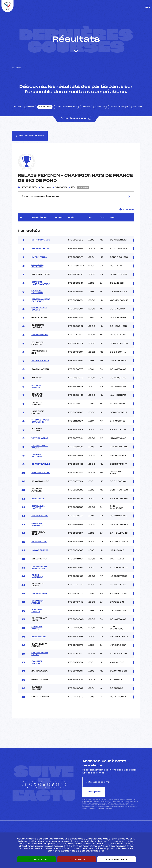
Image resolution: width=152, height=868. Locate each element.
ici (112, 801)
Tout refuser (77, 859)
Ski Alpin (19, 109)
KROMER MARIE (40, 363)
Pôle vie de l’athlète (113, 830)
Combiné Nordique (121, 109)
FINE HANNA (39, 639)
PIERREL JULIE (40, 251)
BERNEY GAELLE (41, 467)
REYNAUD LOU (39, 544)
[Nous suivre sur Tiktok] (57, 782)
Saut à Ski (102, 109)
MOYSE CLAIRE (40, 553)
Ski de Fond (47, 109)
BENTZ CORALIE (41, 242)
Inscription (130, 784)
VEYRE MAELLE (40, 441)
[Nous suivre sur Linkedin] (71, 782)
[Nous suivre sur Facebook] (17, 782)
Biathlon (32, 109)
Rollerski (88, 109)
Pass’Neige (68, 830)
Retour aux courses (30, 138)
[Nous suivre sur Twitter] (30, 782)
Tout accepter (37, 859)
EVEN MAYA (38, 501)
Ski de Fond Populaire (68, 109)
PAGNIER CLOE (40, 337)
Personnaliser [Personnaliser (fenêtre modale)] (117, 859)
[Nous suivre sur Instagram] (44, 782)
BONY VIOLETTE (41, 475)
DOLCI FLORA (39, 596)
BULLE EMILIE (40, 518)
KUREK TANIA (39, 260)
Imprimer (127, 212)
